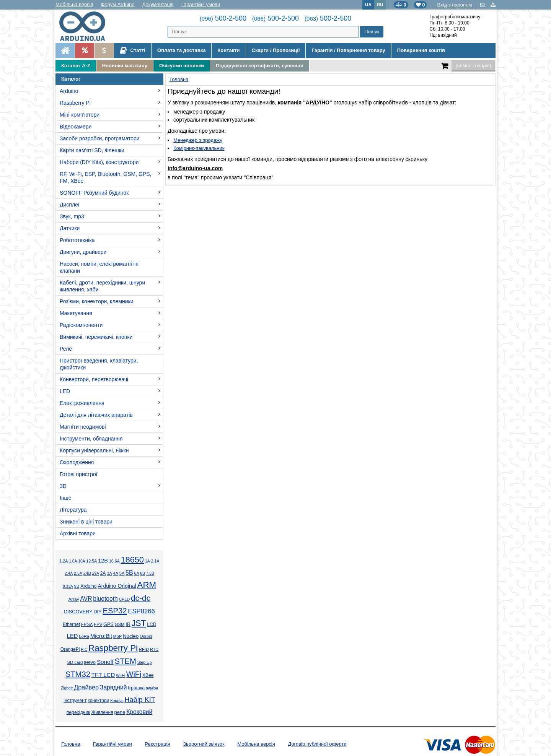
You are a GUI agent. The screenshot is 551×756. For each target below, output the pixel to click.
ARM (147, 585)
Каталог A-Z (76, 66)
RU (380, 4)
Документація (158, 4)
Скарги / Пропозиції (276, 50)
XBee (148, 675)
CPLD (125, 599)
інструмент (75, 701)
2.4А (69, 573)
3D (63, 486)
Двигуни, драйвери (83, 252)
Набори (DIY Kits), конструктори (99, 162)
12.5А (91, 561)
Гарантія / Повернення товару (348, 50)
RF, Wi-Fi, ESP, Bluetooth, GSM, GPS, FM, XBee (105, 177)
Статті (133, 50)
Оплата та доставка (181, 50)
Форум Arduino (118, 4)
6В (143, 573)
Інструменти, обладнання (91, 439)
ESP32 (115, 611)
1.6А (73, 561)
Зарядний (113, 687)
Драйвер (86, 687)
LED (65, 391)
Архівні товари (78, 533)
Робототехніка (77, 240)
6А (136, 573)
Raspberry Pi (75, 103)
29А (96, 573)
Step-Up (145, 663)
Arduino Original (117, 586)
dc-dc (141, 598)
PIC (84, 650)
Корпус (117, 701)
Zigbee (67, 688)
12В (103, 561)
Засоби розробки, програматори (100, 138)
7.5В (150, 573)
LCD (152, 624)
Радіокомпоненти (81, 325)
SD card (75, 662)
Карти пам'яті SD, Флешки (92, 150)
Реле (66, 349)
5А (122, 573)
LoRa (84, 636)
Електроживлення (82, 403)
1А (148, 561)
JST (139, 623)
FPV (98, 624)
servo (90, 662)
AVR (86, 599)
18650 (132, 560)
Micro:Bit (101, 636)
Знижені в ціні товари (86, 522)
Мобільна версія (74, 4)
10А (82, 561)
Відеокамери (76, 127)
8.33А (68, 586)
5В (129, 573)
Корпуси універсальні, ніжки (94, 450)
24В (87, 573)
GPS (108, 624)
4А (116, 573)
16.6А (114, 561)
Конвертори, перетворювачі (94, 379)
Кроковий (139, 712)
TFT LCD (103, 675)
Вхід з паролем (454, 5)
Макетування (76, 313)
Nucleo (131, 636)
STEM (126, 661)
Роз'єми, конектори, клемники (96, 301)
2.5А (78, 573)
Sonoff (105, 662)
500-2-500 (223, 18)
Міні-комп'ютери (80, 115)
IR (128, 624)
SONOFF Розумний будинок (94, 193)
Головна (71, 744)
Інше (66, 498)
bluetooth (105, 599)
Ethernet (71, 624)
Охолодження (77, 462)
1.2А (64, 561)
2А (103, 573)
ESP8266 (141, 611)
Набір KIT (140, 700)
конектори (98, 701)
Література (73, 510)
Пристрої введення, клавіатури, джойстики (99, 364)
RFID (144, 649)
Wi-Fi (121, 676)
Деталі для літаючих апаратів (96, 415)
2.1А (155, 561)
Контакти (228, 50)
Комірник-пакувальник (199, 148)
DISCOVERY (78, 612)
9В (77, 586)
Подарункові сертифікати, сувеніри (260, 66)
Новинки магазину (125, 66)
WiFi (134, 674)
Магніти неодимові (83, 427)
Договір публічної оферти (317, 744)
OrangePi (70, 649)
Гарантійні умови (201, 4)
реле (120, 712)
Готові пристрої (79, 474)
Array (74, 599)
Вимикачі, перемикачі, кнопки (96, 337)
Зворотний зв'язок (204, 744)
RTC (154, 649)
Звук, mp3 (72, 216)
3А (109, 573)
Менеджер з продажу (198, 140)
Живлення (102, 712)
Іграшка (136, 688)
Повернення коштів (421, 50)
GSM (120, 624)
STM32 (78, 674)
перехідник (78, 712)
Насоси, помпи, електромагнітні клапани (99, 267)
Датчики (70, 228)
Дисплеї (70, 205)
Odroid (146, 636)
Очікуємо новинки (182, 66)
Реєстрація (157, 744)
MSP (117, 637)
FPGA (87, 624)
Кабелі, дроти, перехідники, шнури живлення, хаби (102, 286)
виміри (152, 688)
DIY (97, 612)
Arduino (69, 91)
